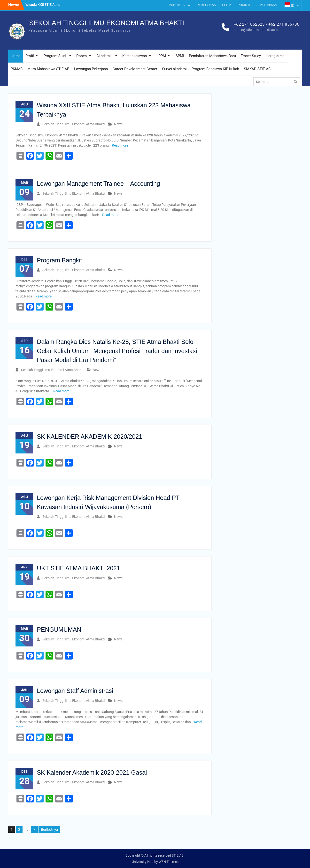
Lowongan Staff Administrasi (75, 691)
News (118, 124)
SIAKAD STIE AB (257, 69)
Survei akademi (174, 69)
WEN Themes (169, 862)
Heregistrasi (276, 56)
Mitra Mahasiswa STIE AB (48, 69)
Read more (120, 145)
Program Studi (55, 56)
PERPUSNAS (206, 5)
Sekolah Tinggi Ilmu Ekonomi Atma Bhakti (74, 124)
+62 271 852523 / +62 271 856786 (267, 24)
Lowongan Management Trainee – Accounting (98, 184)
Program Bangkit (59, 260)
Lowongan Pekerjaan (91, 69)
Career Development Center (135, 69)
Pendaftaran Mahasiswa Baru (212, 56)
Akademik (105, 56)
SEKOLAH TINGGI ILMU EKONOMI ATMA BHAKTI (107, 23)
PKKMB (17, 69)
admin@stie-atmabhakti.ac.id (256, 30)
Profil (30, 56)
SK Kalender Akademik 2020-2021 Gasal (92, 772)
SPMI (180, 56)
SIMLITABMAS (267, 5)
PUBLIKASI (177, 5)
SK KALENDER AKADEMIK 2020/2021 (89, 437)
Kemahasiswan (135, 56)
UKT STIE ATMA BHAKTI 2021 (78, 568)
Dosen (81, 56)
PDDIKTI (244, 5)
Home (16, 56)
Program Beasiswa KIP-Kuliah (215, 69)
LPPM (227, 5)
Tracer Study (251, 56)
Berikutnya (49, 830)
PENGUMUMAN (59, 630)
